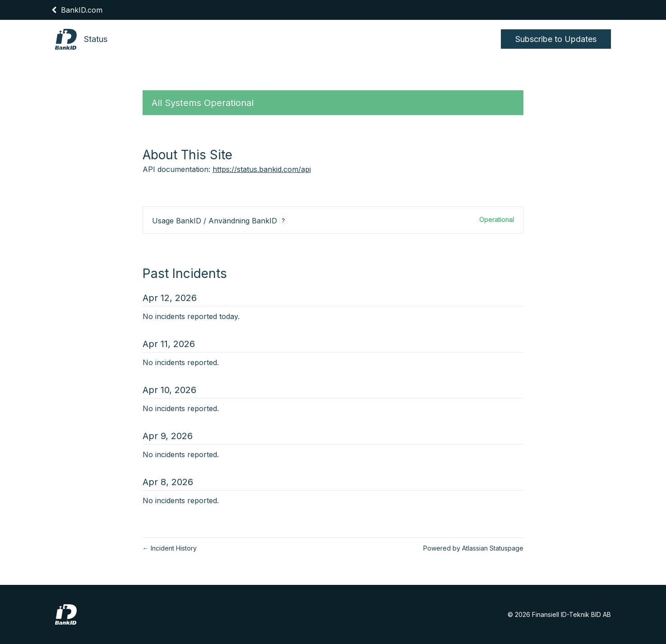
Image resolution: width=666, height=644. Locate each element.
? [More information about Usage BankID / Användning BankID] (283, 221)
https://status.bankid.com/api (262, 169)
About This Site (187, 155)
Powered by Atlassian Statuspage (473, 548)
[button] (556, 39)
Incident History (170, 548)
